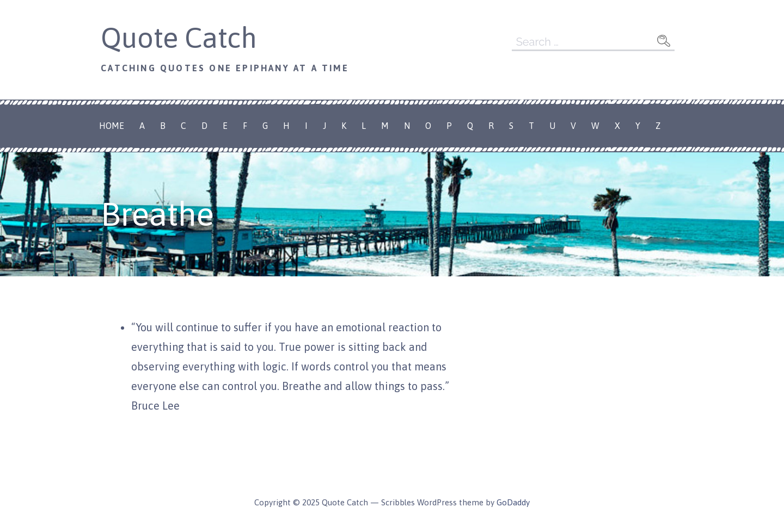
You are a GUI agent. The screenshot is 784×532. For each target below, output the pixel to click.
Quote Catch (179, 38)
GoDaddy (513, 502)
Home (112, 126)
